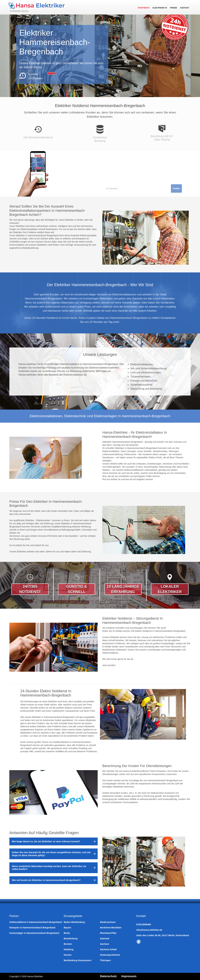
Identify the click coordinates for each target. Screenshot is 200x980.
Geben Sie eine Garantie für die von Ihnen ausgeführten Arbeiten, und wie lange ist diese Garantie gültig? (51, 854)
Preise (174, 8)
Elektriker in (160, 8)
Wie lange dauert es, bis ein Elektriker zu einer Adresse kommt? (46, 841)
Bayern (67, 928)
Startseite (144, 8)
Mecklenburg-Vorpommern (78, 960)
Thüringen (105, 960)
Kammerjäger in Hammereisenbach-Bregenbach (34, 933)
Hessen (68, 955)
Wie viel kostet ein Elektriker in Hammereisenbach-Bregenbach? (46, 880)
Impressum (129, 976)
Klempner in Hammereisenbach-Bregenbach (32, 928)
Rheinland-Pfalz (108, 933)
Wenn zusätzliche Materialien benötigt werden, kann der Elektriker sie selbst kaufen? (49, 868)
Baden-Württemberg (74, 922)
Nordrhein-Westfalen (111, 928)
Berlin (67, 933)
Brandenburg (71, 938)
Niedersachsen (108, 922)
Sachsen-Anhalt (108, 949)
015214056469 (144, 924)
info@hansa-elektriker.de (149, 930)
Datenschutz (108, 976)
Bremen (68, 944)
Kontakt (185, 8)
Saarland (105, 938)
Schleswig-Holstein (110, 955)
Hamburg (69, 949)
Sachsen (105, 944)
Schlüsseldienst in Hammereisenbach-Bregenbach (36, 922)
